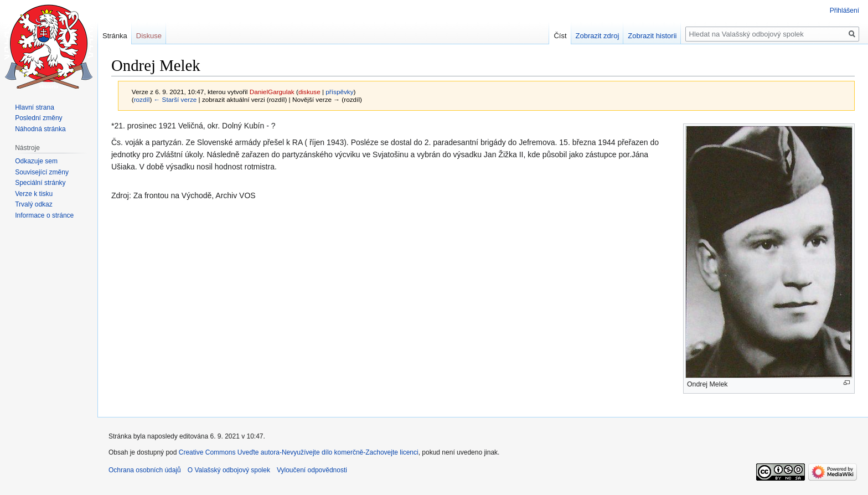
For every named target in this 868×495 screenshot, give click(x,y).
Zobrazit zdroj (598, 36)
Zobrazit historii (652, 36)
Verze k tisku (34, 194)
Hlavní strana (35, 107)
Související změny (42, 172)
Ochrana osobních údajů (145, 470)
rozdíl (142, 99)
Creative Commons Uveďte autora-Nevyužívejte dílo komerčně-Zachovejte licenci (299, 452)
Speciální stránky (40, 183)
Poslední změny (38, 118)
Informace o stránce (44, 215)
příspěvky (339, 92)
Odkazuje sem (36, 161)
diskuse (309, 92)
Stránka (115, 36)
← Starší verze (175, 99)
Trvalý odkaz (34, 204)
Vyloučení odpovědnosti (312, 470)
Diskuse (149, 36)
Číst (560, 36)
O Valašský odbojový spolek (229, 470)
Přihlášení (844, 11)
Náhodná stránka (40, 129)
